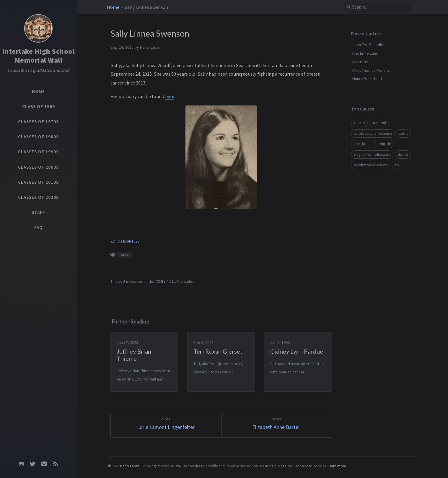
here (170, 96)
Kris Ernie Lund (365, 53)
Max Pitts (360, 62)
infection (361, 144)
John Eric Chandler (369, 45)
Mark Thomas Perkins (371, 70)
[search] (377, 7)
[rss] (55, 464)
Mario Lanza (130, 466)
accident (379, 123)
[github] (21, 464)
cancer (125, 255)
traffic (403, 133)
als (396, 165)
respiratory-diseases (371, 165)
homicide (383, 144)
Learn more (337, 466)
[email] (44, 464)
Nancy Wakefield (367, 79)
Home (114, 7)
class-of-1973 (129, 241)
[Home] (38, 28)
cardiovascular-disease (373, 133)
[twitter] (33, 464)
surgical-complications (372, 154)
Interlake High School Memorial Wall (39, 56)
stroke (403, 154)
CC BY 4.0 (163, 281)
